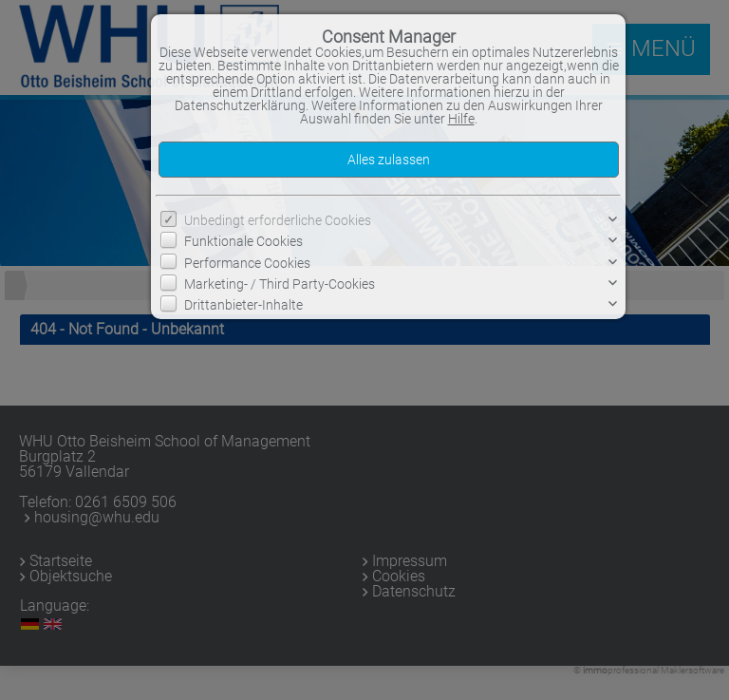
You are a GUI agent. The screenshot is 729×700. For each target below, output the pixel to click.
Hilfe (461, 119)
